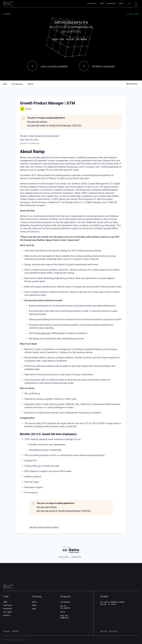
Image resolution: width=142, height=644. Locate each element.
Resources (111, 4)
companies (17, 84)
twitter (104, 631)
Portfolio (92, 4)
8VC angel (8, 612)
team (34, 605)
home (5, 602)
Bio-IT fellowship (65, 607)
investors (113, 631)
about (34, 602)
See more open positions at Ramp (44, 527)
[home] (8, 4)
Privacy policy (64, 557)
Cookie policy (76, 557)
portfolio (8, 605)
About (121, 4)
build (63, 612)
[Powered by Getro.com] (71, 550)
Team (102, 4)
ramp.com (46, 333)
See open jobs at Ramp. (37, 122)
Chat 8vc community (65, 617)
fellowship (65, 602)
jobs (5, 84)
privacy (7, 631)
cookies (15, 631)
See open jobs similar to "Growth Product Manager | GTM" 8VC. (54, 125)
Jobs (129, 4)
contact (7, 615)
